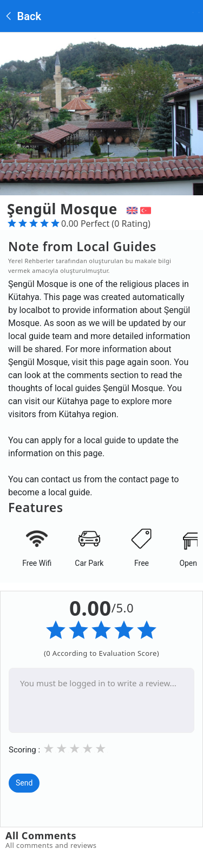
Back (22, 16)
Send (24, 783)
